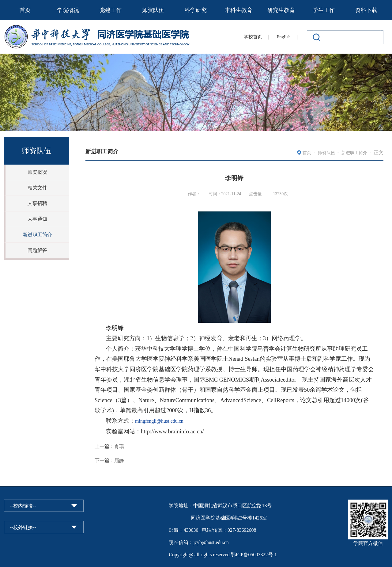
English (284, 37)
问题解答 (37, 250)
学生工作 (324, 10)
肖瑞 (119, 446)
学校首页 (253, 37)
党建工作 (111, 10)
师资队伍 (153, 10)
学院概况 (68, 10)
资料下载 (366, 10)
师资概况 (37, 172)
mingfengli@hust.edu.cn (159, 421)
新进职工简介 (37, 235)
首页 (25, 10)
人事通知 (37, 219)
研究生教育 (281, 10)
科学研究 (196, 10)
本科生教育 (239, 10)
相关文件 (37, 188)
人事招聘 (37, 203)
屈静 (119, 460)
